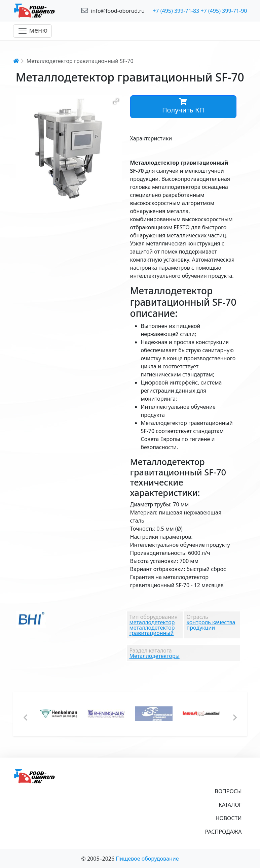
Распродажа (224, 832)
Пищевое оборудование (147, 859)
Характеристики (151, 138)
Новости (229, 818)
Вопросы (228, 791)
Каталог (230, 805)
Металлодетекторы (155, 656)
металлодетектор (152, 622)
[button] (116, 101)
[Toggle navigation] (33, 31)
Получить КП (183, 106)
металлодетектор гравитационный (152, 630)
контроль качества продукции (211, 625)
